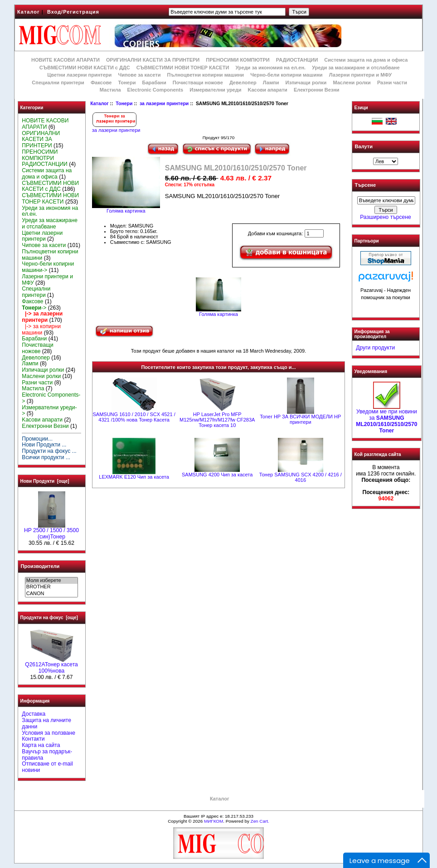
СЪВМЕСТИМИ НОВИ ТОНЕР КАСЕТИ (183, 68)
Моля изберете (51, 581)
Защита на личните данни (46, 723)
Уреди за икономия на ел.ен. (270, 68)
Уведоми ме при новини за (386, 419)
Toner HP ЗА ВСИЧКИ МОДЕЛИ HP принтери (300, 419)
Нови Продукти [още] (45, 481)
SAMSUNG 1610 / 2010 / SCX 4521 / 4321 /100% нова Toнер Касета (134, 417)
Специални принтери (58, 82)
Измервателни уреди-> (49, 411)
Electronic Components (155, 90)
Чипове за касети (139, 75)
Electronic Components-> (51, 398)
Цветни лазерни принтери (79, 75)
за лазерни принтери (164, 104)
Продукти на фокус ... (49, 451)
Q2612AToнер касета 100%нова (51, 665)
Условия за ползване (49, 733)
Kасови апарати (268, 90)
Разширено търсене (385, 217)
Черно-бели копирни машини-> (48, 267)
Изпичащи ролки (306, 82)
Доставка (34, 714)
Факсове (101, 82)
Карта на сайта (41, 745)
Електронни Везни (317, 90)
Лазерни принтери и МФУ (360, 75)
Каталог (29, 12)
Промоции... (37, 439)
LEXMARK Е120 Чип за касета (134, 477)
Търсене (365, 185)
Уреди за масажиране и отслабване (356, 68)
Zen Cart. (260, 821)
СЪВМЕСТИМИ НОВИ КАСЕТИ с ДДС (85, 68)
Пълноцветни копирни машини (205, 75)
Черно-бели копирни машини (286, 75)
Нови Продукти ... (44, 445)
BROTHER (51, 587)
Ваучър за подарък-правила (47, 755)
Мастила (110, 90)
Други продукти (375, 348)
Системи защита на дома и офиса (366, 60)
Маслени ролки (352, 82)
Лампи (271, 82)
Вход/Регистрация (73, 12)
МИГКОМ (214, 821)
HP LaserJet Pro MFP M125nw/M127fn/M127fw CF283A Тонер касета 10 (217, 420)
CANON (51, 594)
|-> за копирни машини (41, 330)
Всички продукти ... (46, 457)
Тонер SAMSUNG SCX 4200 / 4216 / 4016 (301, 477)
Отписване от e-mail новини (47, 767)
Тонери (124, 104)
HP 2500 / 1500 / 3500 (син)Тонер (51, 531)
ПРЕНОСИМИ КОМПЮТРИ (238, 60)
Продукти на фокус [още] (49, 618)
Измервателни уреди (215, 90)
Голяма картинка (218, 312)
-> (34, 308)
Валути (364, 146)
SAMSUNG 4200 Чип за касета (217, 475)
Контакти (33, 739)
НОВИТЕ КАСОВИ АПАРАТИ (66, 60)
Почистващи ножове (198, 82)
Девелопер (243, 82)
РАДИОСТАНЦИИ (297, 60)
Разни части (392, 82)
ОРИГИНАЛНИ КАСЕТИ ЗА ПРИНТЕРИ (153, 60)
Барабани (154, 82)
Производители (40, 566)
